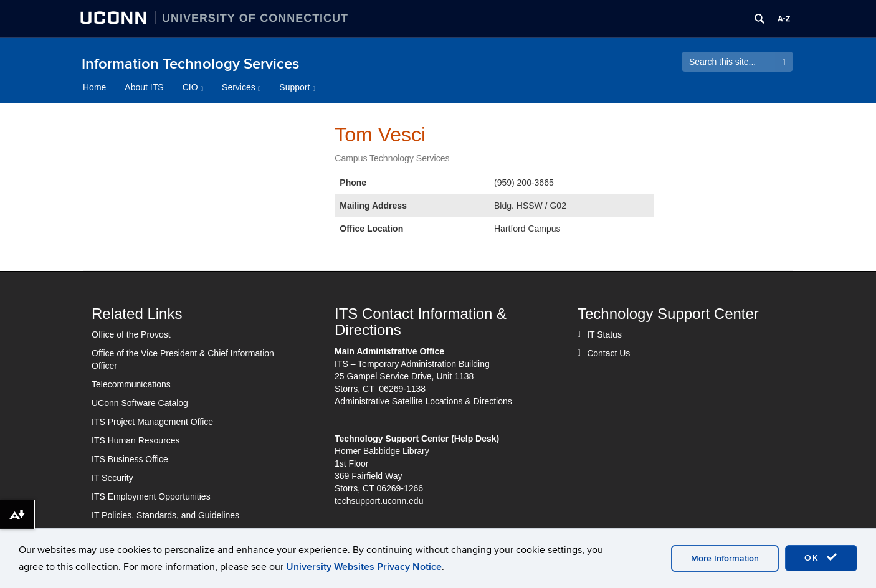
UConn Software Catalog (140, 403)
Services (241, 87)
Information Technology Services (190, 64)
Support (297, 87)
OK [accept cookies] (821, 557)
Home (94, 87)
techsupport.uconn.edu (379, 501)
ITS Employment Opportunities (151, 496)
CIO (193, 87)
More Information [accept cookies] (725, 558)
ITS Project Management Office (152, 422)
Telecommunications (131, 384)
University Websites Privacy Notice (364, 567)
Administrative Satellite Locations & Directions (423, 401)
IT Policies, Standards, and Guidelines (165, 515)
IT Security (112, 478)
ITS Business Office (130, 459)
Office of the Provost (131, 334)
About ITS (144, 87)
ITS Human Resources (136, 440)
